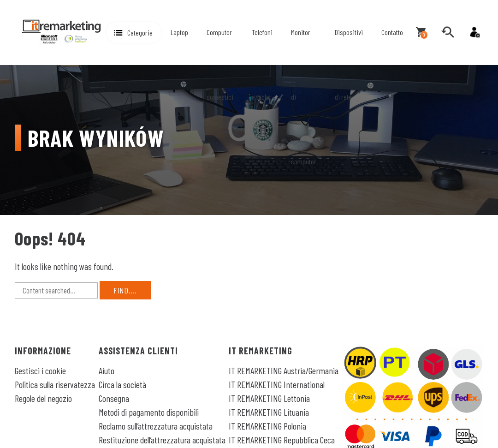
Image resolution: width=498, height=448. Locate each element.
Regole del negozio (43, 398)
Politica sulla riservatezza (55, 384)
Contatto (392, 32)
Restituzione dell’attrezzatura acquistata (162, 440)
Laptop (179, 32)
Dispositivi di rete (349, 64)
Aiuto (107, 370)
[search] (448, 32)
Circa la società (122, 384)
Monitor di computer (304, 97)
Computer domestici (220, 64)
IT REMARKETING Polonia (267, 426)
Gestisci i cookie (40, 370)
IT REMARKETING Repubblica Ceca (282, 440)
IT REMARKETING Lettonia (269, 398)
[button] (134, 33)
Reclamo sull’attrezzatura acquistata (156, 426)
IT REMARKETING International (277, 384)
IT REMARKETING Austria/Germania (284, 370)
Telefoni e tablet (262, 64)
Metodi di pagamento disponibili (149, 412)
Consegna (114, 398)
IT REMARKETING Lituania (269, 412)
